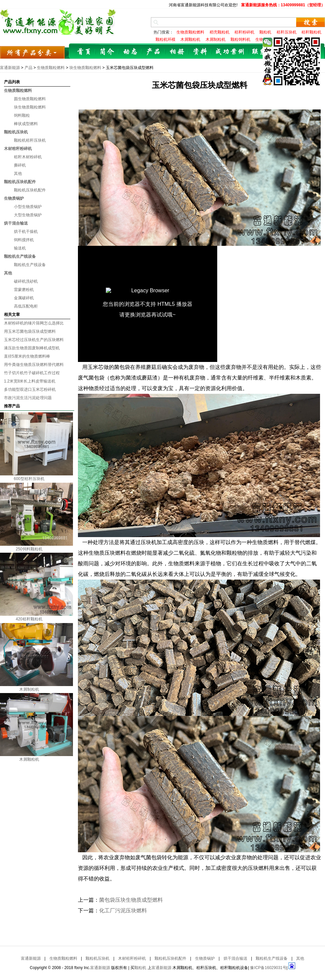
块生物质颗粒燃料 (85, 68)
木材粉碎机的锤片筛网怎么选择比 (34, 323)
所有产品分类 (32, 52)
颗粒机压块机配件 (20, 182)
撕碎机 (20, 165)
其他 (18, 174)
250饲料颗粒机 (29, 549)
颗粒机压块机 (16, 132)
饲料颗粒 (22, 115)
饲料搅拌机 (24, 240)
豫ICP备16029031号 (268, 968)
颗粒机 (140, 968)
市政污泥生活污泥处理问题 (28, 398)
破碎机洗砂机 (26, 281)
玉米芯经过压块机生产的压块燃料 (34, 340)
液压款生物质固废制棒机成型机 (32, 348)
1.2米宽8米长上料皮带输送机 (30, 381)
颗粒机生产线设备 (20, 256)
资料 (200, 52)
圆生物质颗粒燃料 (30, 99)
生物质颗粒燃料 (51, 68)
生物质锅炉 (14, 198)
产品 (154, 52)
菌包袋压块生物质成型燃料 (131, 900)
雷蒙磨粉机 (24, 290)
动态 (130, 52)
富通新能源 (10, 68)
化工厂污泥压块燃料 (123, 910)
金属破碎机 (24, 298)
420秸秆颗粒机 (29, 619)
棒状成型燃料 (26, 124)
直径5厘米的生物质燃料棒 (27, 356)
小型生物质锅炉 (28, 207)
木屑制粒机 (29, 689)
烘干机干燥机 (26, 232)
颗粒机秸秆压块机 (30, 140)
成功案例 (230, 52)
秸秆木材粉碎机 (28, 157)
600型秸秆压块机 (29, 479)
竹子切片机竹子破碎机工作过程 (32, 373)
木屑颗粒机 (29, 759)
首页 (84, 52)
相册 (177, 52)
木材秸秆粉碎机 (18, 149)
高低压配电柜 (26, 306)
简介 (107, 52)
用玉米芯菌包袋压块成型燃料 (30, 331)
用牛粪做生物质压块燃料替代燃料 (34, 365)
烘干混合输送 (16, 223)
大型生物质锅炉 (28, 215)
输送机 (20, 248)
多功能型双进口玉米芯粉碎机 (30, 389)
